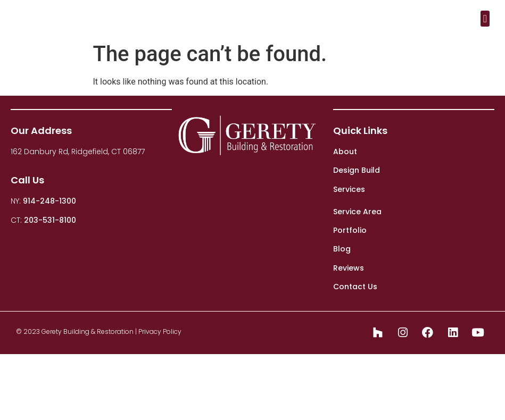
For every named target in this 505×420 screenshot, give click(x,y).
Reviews (349, 268)
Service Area (357, 212)
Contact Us (355, 287)
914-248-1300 (49, 201)
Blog (342, 249)
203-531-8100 (50, 220)
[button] (485, 19)
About (345, 152)
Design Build (357, 170)
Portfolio (350, 230)
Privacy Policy (160, 331)
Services (349, 189)
